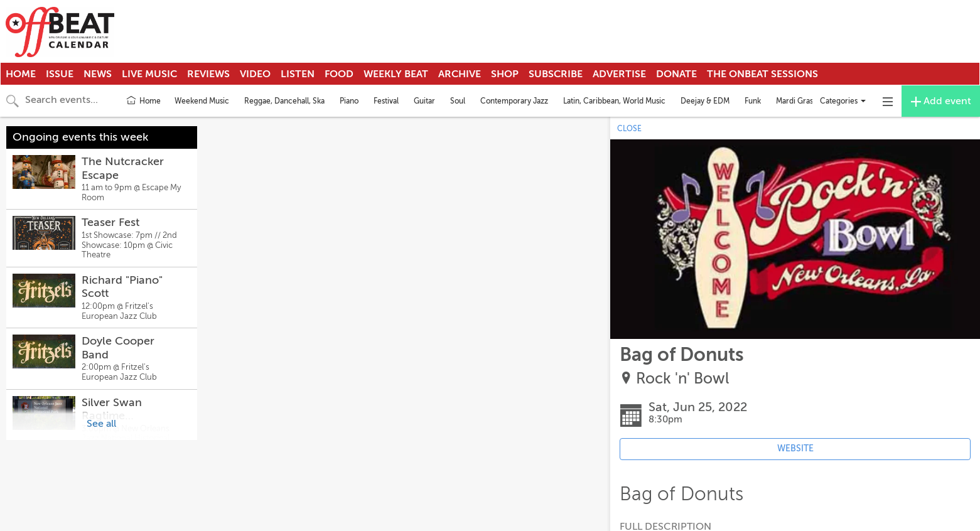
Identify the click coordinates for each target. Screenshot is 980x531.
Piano (349, 101)
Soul (458, 101)
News (98, 74)
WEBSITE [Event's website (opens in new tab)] (795, 448)
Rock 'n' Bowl (682, 379)
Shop (505, 74)
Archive (460, 74)
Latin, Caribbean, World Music (614, 101)
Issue (60, 74)
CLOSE (629, 129)
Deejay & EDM (705, 101)
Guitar (424, 101)
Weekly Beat (396, 74)
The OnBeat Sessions (762, 74)
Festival (386, 101)
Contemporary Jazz (514, 101)
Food (339, 74)
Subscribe (556, 74)
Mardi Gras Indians (807, 101)
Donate (676, 74)
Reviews (208, 74)
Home (21, 74)
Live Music (149, 74)
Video (255, 74)
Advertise (619, 74)
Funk (753, 101)
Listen (298, 74)
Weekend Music (202, 101)
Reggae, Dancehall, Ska (284, 101)
